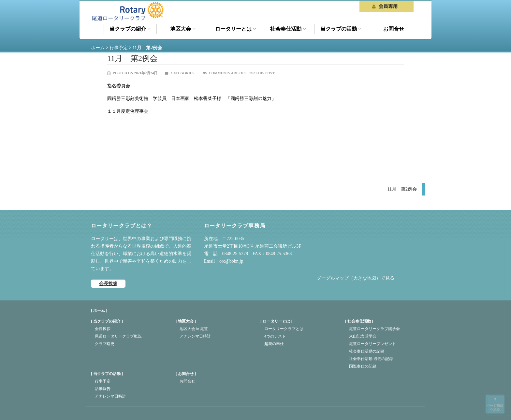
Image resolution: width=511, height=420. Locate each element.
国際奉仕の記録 (363, 366)
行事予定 (103, 381)
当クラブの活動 (341, 29)
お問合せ (394, 29)
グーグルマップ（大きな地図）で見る (356, 278)
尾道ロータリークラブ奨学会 (374, 329)
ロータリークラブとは (284, 329)
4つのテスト (275, 336)
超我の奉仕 (274, 344)
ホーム (97, 29)
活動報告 (103, 389)
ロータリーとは (236, 29)
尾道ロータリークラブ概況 (118, 336)
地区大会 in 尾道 (194, 329)
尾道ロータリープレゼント (372, 344)
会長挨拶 (108, 284)
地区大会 (183, 29)
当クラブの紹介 (130, 29)
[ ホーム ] (99, 311)
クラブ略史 (105, 344)
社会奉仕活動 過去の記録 (371, 359)
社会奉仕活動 (288, 29)
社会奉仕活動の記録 (367, 351)
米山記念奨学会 (363, 336)
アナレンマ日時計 (195, 336)
